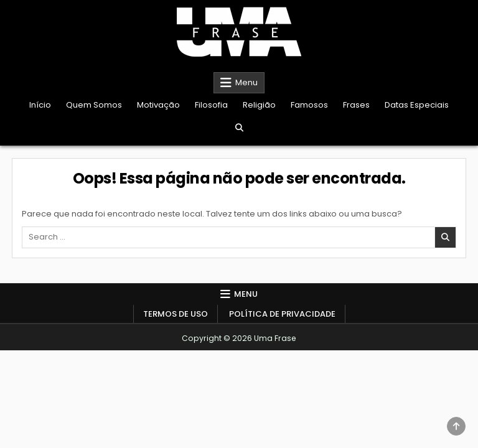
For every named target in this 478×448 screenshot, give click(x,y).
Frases (356, 105)
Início (40, 105)
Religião (259, 105)
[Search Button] (239, 128)
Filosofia (211, 105)
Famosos (309, 105)
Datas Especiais (417, 105)
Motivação (158, 105)
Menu (246, 82)
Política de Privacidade (282, 314)
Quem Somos (94, 105)
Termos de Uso (176, 314)
